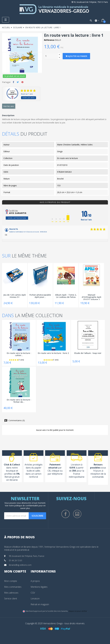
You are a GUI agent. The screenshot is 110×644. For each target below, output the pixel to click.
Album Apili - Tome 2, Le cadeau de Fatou (66, 296)
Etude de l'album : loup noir (88, 353)
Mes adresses (11, 593)
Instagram (77, 514)
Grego (60, 151)
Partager (13, 82)
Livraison (35, 599)
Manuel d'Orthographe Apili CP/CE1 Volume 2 (91, 297)
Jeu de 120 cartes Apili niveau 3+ (15, 296)
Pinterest (22, 82)
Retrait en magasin (40, 604)
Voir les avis (29, 98)
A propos (35, 581)
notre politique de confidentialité (23, 506)
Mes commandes (13, 587)
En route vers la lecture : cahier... (19, 354)
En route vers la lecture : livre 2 (53, 353)
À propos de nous (19, 537)
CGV (33, 593)
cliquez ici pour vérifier (78, 611)
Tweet (18, 82)
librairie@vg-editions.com (20, 565)
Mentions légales (39, 587)
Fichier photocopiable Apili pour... (40, 296)
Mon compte (11, 581)
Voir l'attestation (17, 218)
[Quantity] (51, 56)
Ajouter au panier (76, 56)
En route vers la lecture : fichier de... (19, 401)
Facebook (66, 514)
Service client (11, 599)
